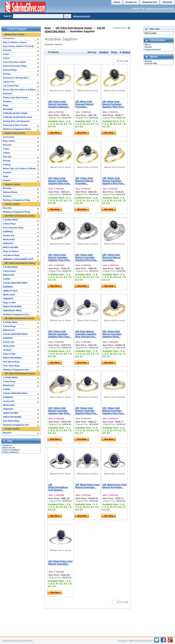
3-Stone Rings (9, 224)
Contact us (7, 445)
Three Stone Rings (11, 366)
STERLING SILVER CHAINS (15, 113)
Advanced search (82, 16)
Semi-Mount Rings (11, 255)
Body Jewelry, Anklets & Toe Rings (19, 46)
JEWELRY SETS (10, 291)
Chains (6, 54)
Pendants (7, 102)
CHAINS (7, 279)
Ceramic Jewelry (12, 429)
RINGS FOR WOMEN (12, 307)
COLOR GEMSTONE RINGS (15, 283)
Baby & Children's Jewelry (15, 42)
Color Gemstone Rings (13, 228)
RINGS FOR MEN (11, 247)
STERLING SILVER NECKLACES (17, 117)
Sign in (148, 45)
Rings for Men (9, 303)
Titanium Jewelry (12, 204)
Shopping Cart (150, 2)
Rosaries (7, 180)
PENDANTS (8, 243)
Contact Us (131, 2)
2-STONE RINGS (10, 220)
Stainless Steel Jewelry (15, 133)
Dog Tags (7, 157)
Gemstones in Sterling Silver (16, 78)
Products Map (151, 63)
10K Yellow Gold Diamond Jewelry (74, 28)
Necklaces (8, 94)
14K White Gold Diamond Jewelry (19, 216)
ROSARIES (8, 109)
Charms (6, 58)
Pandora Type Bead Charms (16, 98)
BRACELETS (9, 275)
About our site (9, 448)
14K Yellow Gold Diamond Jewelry (20, 263)
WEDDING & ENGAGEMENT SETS (18, 259)
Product (104, 52)
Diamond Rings (10, 70)
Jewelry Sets (9, 82)
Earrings (7, 74)
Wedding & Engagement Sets (16, 314)
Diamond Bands (10, 192)
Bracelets (7, 50)
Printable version (120, 28)
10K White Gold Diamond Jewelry (19, 318)
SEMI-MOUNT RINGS (12, 311)
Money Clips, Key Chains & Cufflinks (19, 90)
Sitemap (148, 61)
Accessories (9, 38)
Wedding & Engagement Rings (17, 129)
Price (114, 52)
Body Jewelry (9, 141)
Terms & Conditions (11, 450)
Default (126, 52)
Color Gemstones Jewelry (15, 62)
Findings (7, 165)
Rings (6, 105)
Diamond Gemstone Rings (15, 66)
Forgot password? (153, 49)
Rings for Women (11, 251)
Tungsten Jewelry (12, 184)
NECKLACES (9, 240)
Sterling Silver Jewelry (15, 34)
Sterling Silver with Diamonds (16, 121)
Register (148, 47)
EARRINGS (8, 232)
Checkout (167, 2)
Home (48, 28)
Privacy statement (10, 452)
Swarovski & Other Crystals (15, 125)
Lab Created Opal (11, 86)
